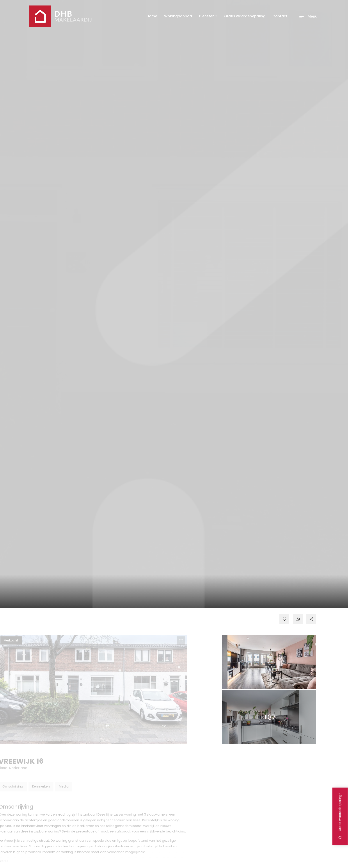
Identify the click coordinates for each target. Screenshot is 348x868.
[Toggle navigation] (308, 16)
